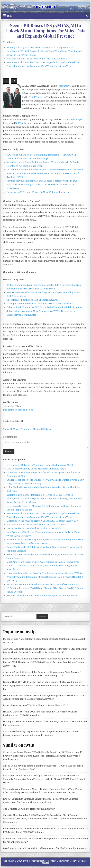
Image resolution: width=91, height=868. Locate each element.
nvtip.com (45, 6)
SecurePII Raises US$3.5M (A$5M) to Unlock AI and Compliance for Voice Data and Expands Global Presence (45, 31)
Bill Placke (21, 123)
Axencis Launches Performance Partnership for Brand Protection (42, 596)
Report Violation (43, 429)
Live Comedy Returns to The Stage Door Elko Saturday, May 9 (40, 465)
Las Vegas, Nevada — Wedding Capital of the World (34, 528)
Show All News (11, 429)
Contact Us (54, 861)
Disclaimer (27, 429)
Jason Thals (68, 119)
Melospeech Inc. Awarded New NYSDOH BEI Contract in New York (43, 521)
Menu (10, 16)
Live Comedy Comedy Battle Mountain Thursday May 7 (36, 469)
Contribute (41, 861)
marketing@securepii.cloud (18, 410)
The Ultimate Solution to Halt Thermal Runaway (32, 300)
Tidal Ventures (37, 97)
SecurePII (65, 86)
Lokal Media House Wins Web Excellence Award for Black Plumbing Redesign (45, 848)
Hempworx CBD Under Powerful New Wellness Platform (38, 192)
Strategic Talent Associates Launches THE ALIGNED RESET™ (40, 304)
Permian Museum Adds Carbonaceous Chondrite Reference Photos (43, 584)
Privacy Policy (69, 861)
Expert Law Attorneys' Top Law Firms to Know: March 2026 (36, 705)
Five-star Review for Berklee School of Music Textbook (37, 59)
